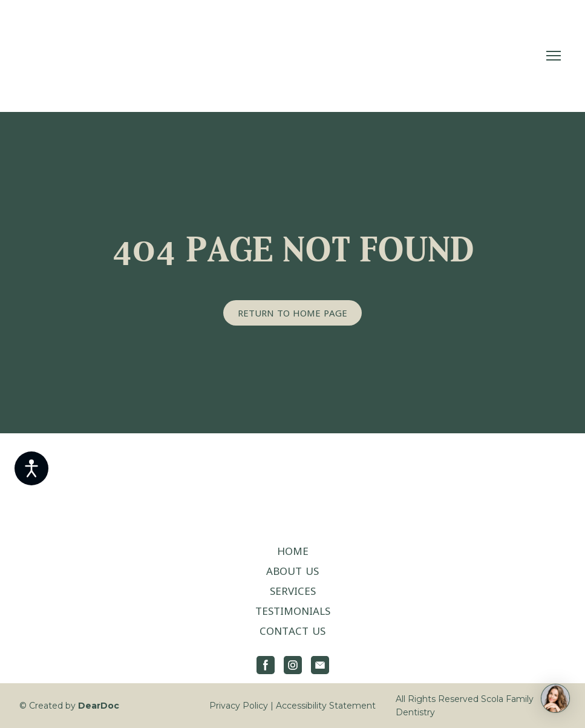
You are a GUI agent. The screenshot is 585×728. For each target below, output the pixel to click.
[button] (292, 313)
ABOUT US (292, 571)
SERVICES (293, 591)
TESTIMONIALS (293, 611)
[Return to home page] (100, 56)
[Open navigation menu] (554, 56)
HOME (293, 551)
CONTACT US (292, 631)
